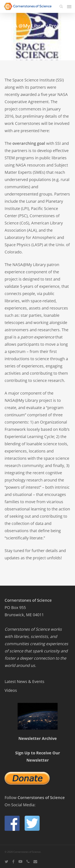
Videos (11, 690)
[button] (69, 6)
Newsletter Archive (38, 738)
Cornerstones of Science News (43, 43)
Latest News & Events (24, 681)
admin (14, 36)
